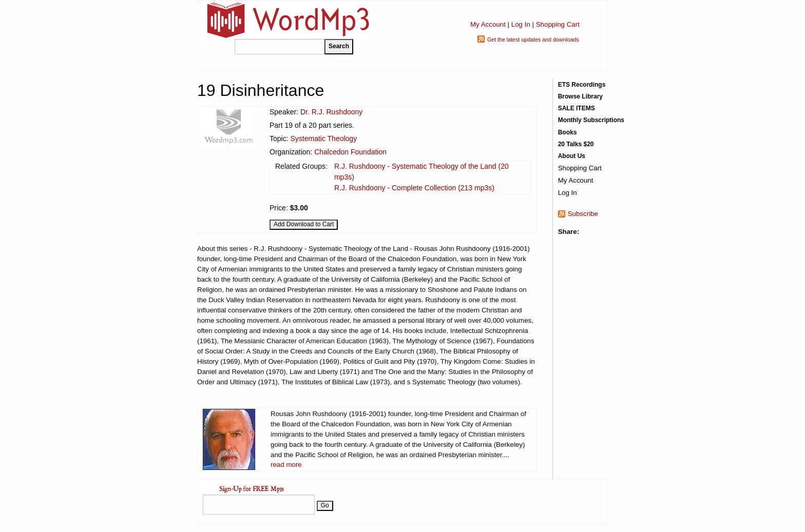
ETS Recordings (582, 85)
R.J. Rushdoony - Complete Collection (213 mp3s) (414, 188)
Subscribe (583, 214)
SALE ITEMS (577, 108)
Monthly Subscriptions (591, 120)
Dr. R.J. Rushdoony (331, 112)
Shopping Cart (558, 24)
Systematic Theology (323, 139)
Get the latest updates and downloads (533, 40)
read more (286, 465)
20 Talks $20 (576, 144)
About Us (572, 156)
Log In (521, 24)
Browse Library (580, 96)
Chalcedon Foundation (350, 152)
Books (568, 132)
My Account (488, 24)
